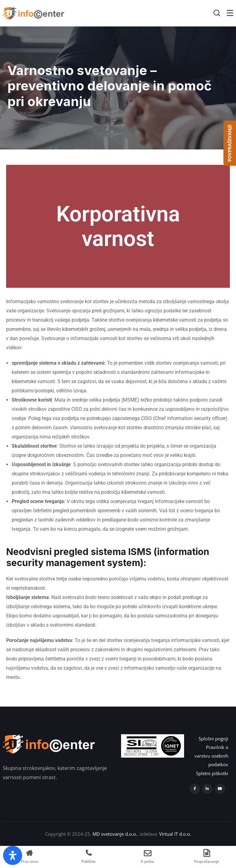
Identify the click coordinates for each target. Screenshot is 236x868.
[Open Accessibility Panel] (13, 855)
